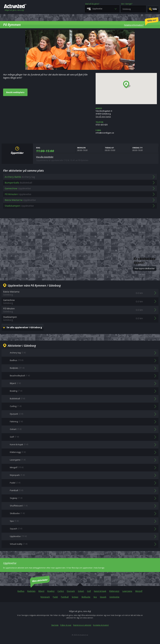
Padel (55, 597)
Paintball (65, 597)
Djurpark (71, 591)
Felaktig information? (141, 22)
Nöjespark (45, 597)
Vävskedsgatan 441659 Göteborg (126, 113)
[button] (127, 85)
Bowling (51, 591)
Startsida (55, 625)
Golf (89, 591)
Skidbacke (86, 597)
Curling (61, 591)
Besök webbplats (15, 92)
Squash (103, 597)
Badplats (31, 591)
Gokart (81, 591)
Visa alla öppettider (45, 157)
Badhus (21, 591)
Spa (95, 597)
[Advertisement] (80, 232)
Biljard (41, 591)
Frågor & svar (66, 625)
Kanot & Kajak (100, 591)
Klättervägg (114, 591)
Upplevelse (114, 597)
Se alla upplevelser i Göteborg (24, 327)
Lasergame (127, 591)
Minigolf (139, 591)
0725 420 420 (126, 124)
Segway (75, 597)
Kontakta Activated (101, 625)
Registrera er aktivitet (82, 625)
